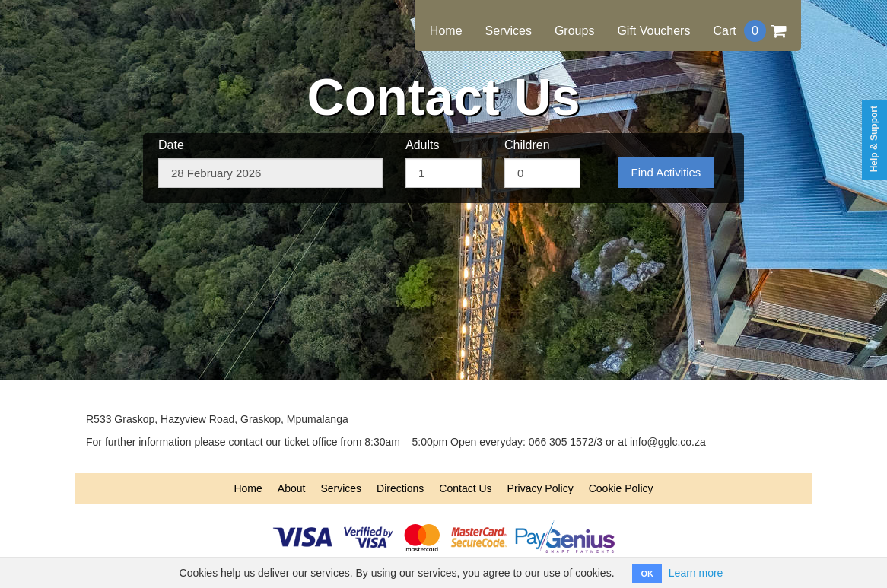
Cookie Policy (621, 488)
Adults (422, 145)
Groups (574, 31)
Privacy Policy (540, 488)
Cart (749, 31)
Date (171, 145)
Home (446, 31)
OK (647, 574)
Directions (400, 488)
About (292, 488)
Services (509, 31)
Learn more (696, 573)
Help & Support (874, 139)
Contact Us (465, 488)
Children (527, 145)
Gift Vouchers (653, 31)
